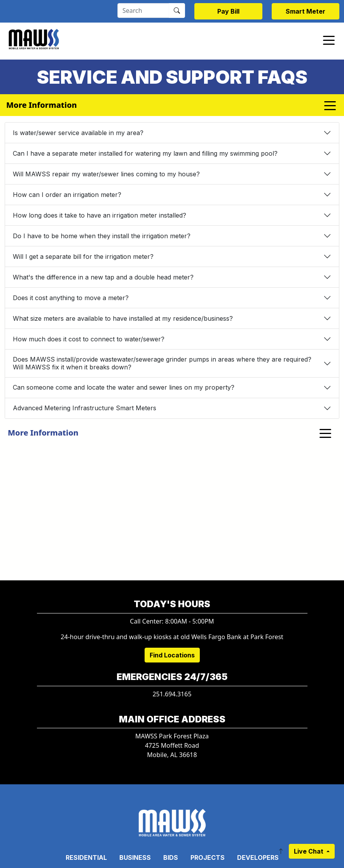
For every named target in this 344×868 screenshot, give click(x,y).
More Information (43, 433)
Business (135, 857)
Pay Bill (228, 11)
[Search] (143, 11)
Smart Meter (306, 11)
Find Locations (172, 655)
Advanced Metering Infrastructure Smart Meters (85, 408)
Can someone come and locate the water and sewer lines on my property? (124, 387)
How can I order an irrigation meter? (67, 195)
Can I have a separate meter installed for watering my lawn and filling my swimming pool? (145, 153)
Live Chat (309, 851)
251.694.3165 (172, 694)
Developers (258, 857)
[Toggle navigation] (329, 40)
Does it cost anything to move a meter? (71, 298)
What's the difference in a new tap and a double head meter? (103, 277)
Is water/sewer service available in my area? (78, 133)
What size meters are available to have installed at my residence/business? (123, 318)
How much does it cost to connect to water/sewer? (89, 339)
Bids (171, 857)
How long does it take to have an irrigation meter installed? (100, 215)
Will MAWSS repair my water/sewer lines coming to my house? (106, 174)
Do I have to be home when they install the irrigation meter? (102, 236)
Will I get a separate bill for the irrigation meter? (83, 257)
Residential (86, 857)
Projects (208, 857)
